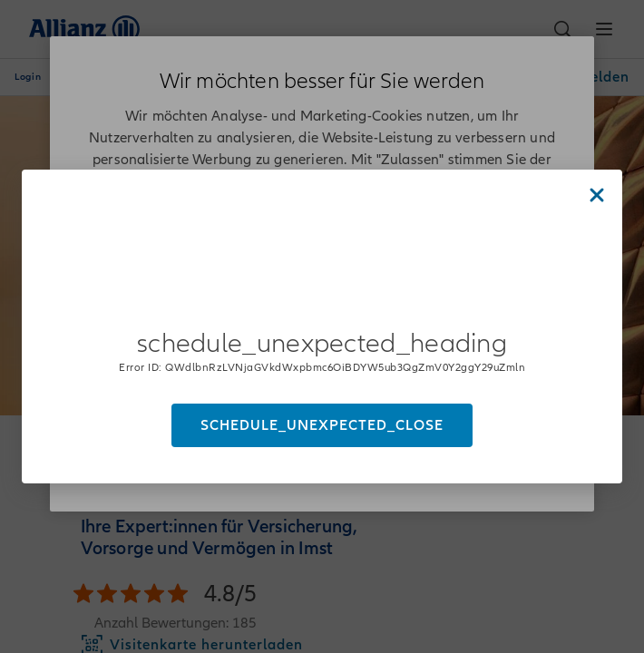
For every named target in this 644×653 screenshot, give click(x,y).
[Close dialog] (597, 195)
